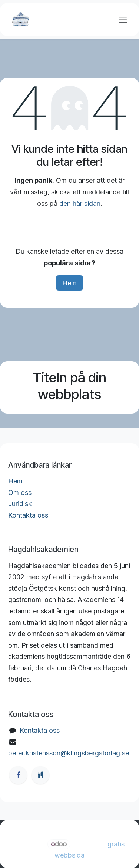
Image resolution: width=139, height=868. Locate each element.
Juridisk (20, 504)
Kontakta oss (28, 515)
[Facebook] (18, 775)
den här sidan (80, 203)
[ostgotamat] (40, 775)
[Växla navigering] (123, 20)
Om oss (20, 493)
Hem (69, 283)
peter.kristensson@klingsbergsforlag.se (69, 753)
